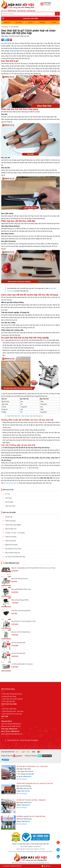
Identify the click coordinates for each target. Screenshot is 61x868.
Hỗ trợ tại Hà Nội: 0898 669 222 (11, 726)
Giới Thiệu (19, 22)
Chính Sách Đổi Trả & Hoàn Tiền (12, 714)
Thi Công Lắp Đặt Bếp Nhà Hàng (15, 557)
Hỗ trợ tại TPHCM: (7, 724)
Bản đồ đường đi (22, 779)
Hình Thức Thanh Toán (9, 709)
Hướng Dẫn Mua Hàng (9, 696)
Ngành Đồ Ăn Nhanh (11, 545)
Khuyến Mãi (9, 517)
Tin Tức (30, 22)
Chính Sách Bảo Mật (9, 701)
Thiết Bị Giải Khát (11, 541)
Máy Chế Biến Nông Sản (13, 553)
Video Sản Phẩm (10, 506)
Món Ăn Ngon (9, 502)
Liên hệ (54, 22)
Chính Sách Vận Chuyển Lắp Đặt (12, 699)
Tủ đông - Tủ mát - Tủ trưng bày (15, 533)
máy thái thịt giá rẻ (36, 416)
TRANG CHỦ (7, 22)
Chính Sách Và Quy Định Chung (12, 694)
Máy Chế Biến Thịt (11, 529)
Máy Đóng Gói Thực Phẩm (13, 549)
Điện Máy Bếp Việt (16, 51)
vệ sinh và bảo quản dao (11, 483)
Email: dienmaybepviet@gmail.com (12, 734)
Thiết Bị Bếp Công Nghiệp (13, 525)
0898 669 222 (17, 724)
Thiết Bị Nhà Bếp (10, 521)
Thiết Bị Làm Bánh (11, 537)
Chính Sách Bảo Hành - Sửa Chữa (13, 711)
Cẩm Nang (42, 22)
